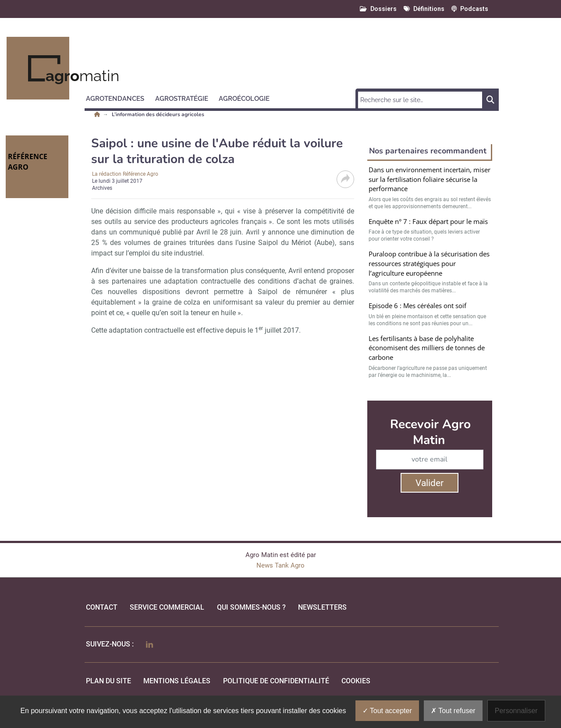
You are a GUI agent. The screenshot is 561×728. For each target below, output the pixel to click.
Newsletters (322, 607)
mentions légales (177, 681)
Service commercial (167, 607)
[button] (119, 97)
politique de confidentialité (276, 681)
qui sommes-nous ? (251, 607)
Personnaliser (516, 711)
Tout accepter (387, 711)
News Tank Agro (280, 565)
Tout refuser (453, 711)
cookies (356, 681)
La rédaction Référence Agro (125, 174)
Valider (430, 483)
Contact (102, 607)
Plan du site (108, 681)
